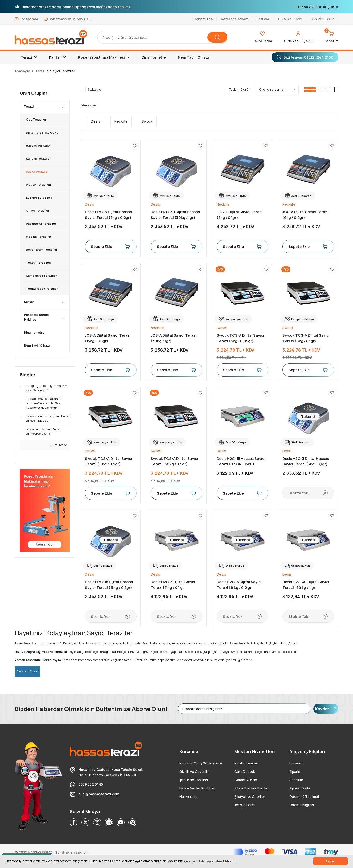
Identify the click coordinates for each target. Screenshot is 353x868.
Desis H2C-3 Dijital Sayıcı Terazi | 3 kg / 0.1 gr (173, 585)
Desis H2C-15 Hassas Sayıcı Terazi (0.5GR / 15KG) (241, 461)
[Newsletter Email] (244, 709)
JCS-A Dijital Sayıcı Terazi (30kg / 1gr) (174, 338)
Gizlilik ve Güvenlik (194, 771)
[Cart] (331, 37)
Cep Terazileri (37, 120)
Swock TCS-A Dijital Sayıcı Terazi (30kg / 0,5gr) (174, 461)
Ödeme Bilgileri (302, 805)
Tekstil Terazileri (38, 263)
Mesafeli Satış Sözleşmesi (201, 763)
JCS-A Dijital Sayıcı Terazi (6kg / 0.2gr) (305, 215)
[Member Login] (298, 37)
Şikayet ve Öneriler (250, 796)
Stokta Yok (308, 493)
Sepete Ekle (111, 247)
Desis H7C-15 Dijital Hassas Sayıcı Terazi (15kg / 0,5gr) (109, 585)
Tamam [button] (331, 861)
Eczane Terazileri (39, 198)
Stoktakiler (95, 89)
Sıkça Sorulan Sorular (251, 788)
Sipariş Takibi (300, 788)
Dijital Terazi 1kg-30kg (42, 133)
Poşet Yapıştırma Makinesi (36, 317)
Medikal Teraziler (39, 237)
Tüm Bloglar (58, 445)
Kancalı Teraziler (38, 159)
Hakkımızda (189, 796)
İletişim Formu (245, 805)
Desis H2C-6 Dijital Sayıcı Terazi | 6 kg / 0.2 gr (239, 585)
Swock (222, 328)
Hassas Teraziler (38, 146)
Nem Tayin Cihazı (37, 346)
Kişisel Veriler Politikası (198, 788)
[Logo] (51, 37)
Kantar (29, 302)
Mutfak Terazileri (38, 185)
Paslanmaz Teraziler (41, 224)
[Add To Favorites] (135, 146)
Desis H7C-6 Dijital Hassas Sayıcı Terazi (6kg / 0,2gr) (108, 215)
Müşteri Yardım (246, 763)
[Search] (163, 37)
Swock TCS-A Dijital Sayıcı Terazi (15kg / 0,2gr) (108, 461)
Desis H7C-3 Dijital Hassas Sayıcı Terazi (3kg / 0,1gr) (306, 461)
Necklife (223, 204)
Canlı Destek (245, 771)
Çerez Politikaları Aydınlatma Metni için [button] (210, 861)
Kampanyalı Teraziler (41, 276)
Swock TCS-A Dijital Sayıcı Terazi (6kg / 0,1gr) (306, 338)
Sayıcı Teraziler (63, 71)
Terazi (29, 107)
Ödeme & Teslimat (304, 796)
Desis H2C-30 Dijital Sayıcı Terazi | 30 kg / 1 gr (306, 585)
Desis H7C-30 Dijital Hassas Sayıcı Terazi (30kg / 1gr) (175, 215)
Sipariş (295, 771)
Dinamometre (34, 333)
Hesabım (296, 763)
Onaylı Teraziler (38, 211)
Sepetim (296, 780)
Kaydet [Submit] (326, 709)
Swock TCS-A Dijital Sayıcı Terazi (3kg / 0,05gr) (240, 338)
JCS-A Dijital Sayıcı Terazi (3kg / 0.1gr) (240, 215)
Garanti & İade (246, 780)
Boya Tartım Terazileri (42, 250)
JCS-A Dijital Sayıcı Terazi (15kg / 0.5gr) (108, 338)
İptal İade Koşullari (194, 780)
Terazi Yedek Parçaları (42, 289)
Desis (89, 204)
